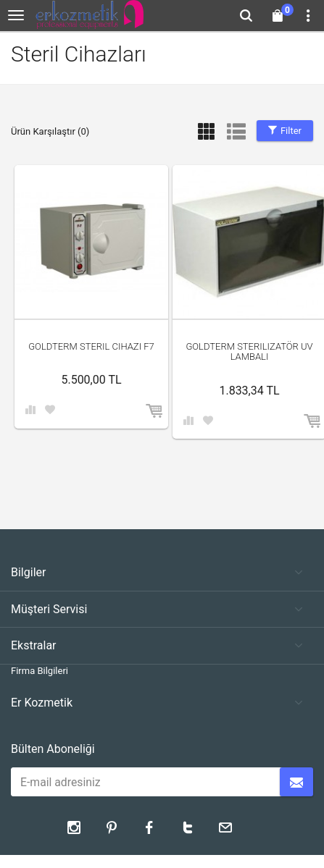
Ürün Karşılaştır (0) (50, 131)
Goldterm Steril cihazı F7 (91, 346)
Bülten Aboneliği (53, 749)
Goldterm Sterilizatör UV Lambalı (249, 351)
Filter (285, 131)
